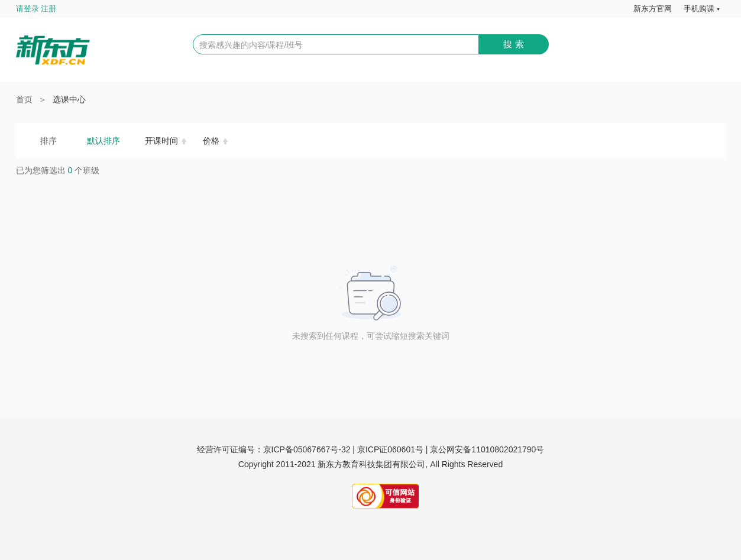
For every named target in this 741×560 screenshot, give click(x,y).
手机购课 (699, 9)
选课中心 (69, 99)
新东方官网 (653, 9)
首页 (24, 99)
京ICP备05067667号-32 (307, 449)
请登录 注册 (36, 9)
